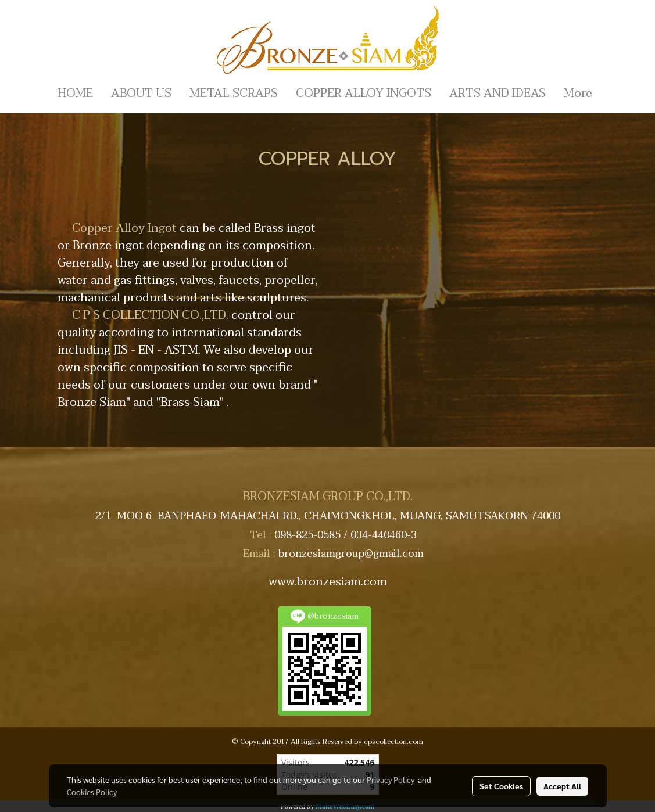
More (578, 94)
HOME (75, 94)
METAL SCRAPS (234, 94)
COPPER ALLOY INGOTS (364, 94)
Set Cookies (501, 786)
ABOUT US (141, 94)
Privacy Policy (391, 779)
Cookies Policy (92, 792)
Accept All (562, 786)
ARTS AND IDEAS (497, 94)
